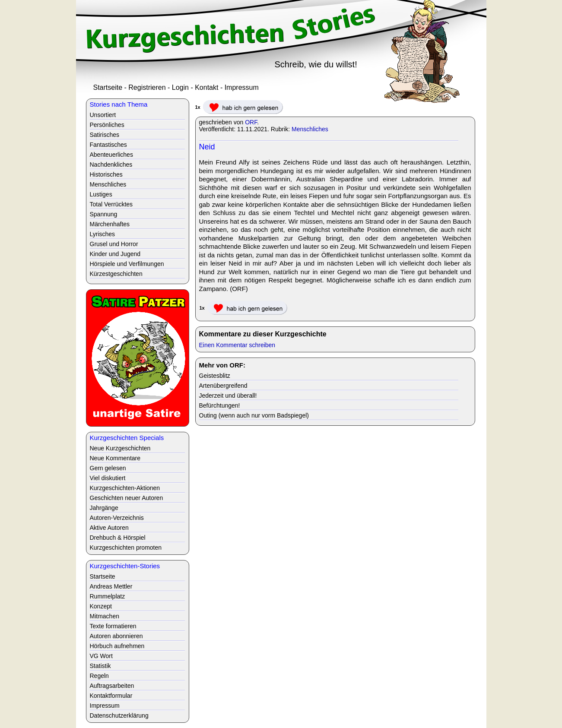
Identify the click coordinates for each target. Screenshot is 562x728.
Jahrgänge (104, 508)
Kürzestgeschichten (116, 274)
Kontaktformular (111, 696)
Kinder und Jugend (115, 254)
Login (180, 87)
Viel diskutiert (108, 478)
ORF (251, 122)
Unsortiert (103, 115)
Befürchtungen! (220, 405)
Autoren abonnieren (116, 636)
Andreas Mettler (111, 586)
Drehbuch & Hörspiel (118, 538)
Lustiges (101, 194)
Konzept (101, 606)
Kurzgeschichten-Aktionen (125, 488)
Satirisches (105, 135)
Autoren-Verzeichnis (117, 518)
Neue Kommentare (115, 458)
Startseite (108, 87)
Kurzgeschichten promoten (126, 548)
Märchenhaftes (110, 224)
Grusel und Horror (114, 244)
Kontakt (206, 87)
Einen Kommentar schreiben (237, 345)
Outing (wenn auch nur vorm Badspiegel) (254, 415)
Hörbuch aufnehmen (117, 646)
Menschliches (310, 129)
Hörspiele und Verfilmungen (127, 264)
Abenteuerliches (111, 155)
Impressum (242, 87)
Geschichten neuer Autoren (127, 498)
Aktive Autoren (109, 528)
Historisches (106, 174)
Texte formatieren (113, 626)
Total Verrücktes (111, 204)
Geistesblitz (215, 376)
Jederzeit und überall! (228, 396)
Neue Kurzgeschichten (120, 448)
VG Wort (101, 656)
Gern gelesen (108, 468)
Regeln (99, 676)
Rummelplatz (108, 596)
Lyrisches (103, 234)
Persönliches (107, 125)
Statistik (100, 666)
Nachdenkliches (111, 165)
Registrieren (147, 87)
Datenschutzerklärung (119, 715)
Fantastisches (108, 145)
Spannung (104, 214)
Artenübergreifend (223, 386)
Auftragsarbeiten (112, 686)
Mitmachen (105, 616)
